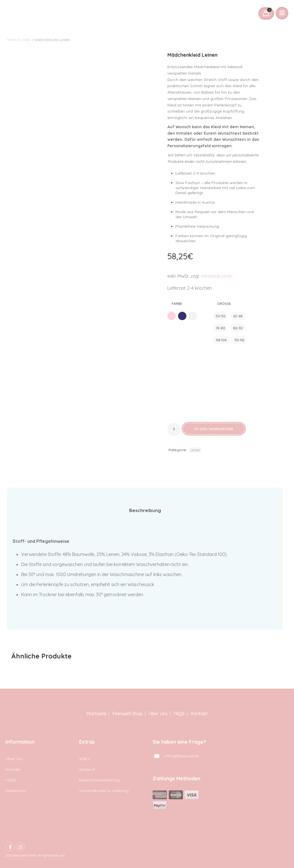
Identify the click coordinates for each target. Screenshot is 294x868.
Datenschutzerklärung (99, 780)
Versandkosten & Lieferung (104, 791)
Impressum (16, 791)
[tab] (145, 511)
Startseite (96, 714)
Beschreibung (145, 510)
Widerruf (87, 769)
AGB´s (85, 759)
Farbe (177, 304)
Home (11, 40)
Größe (224, 304)
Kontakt (199, 714)
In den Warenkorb (214, 429)
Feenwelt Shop (128, 714)
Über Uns (158, 714)
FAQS (179, 714)
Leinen (25, 40)
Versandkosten (217, 276)
